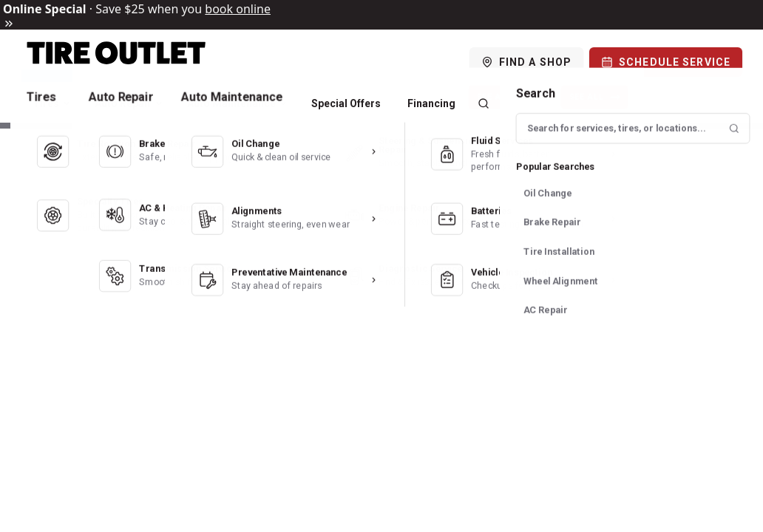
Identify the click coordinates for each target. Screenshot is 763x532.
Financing (431, 103)
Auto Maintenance (237, 103)
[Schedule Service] (666, 62)
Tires (52, 103)
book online (238, 9)
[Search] (484, 103)
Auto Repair (129, 103)
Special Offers (346, 103)
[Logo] (116, 62)
